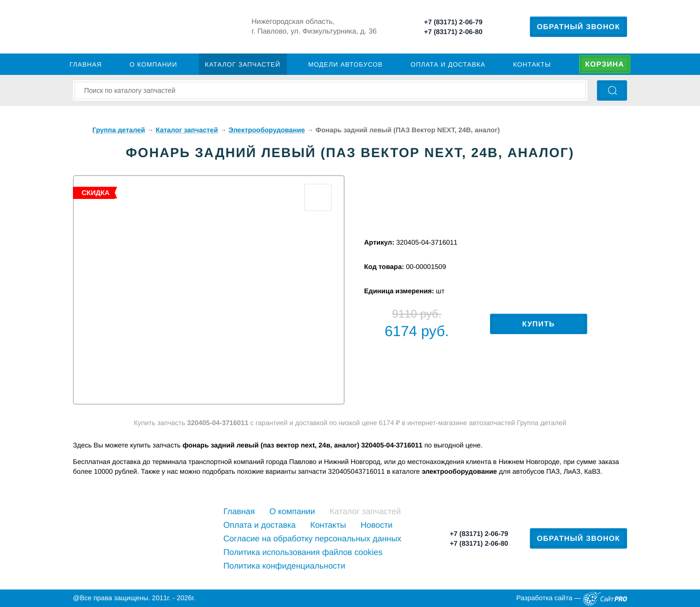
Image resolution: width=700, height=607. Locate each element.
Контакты (532, 64)
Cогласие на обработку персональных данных (313, 539)
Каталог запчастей (243, 64)
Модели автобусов (346, 64)
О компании (154, 64)
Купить (538, 324)
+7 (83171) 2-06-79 (453, 22)
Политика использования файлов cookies (303, 552)
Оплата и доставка (448, 64)
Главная (86, 64)
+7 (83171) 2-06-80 (453, 32)
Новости (377, 525)
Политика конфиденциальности (285, 566)
